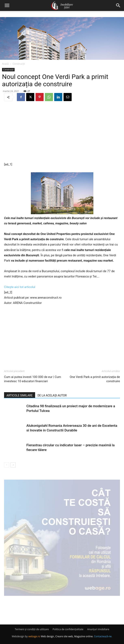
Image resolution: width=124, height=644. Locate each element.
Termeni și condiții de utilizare (32, 629)
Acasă (5, 64)
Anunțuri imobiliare (98, 629)
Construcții (19, 64)
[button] (7, 5)
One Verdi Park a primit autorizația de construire (95, 379)
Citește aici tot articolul (20, 287)
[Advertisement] (62, 132)
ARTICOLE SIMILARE (20, 395)
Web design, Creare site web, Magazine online (67, 636)
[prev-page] (7, 465)
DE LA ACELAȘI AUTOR (52, 395)
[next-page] (13, 465)
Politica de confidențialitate (68, 629)
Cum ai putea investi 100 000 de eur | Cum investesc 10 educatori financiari (33, 379)
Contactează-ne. (103, 636)
